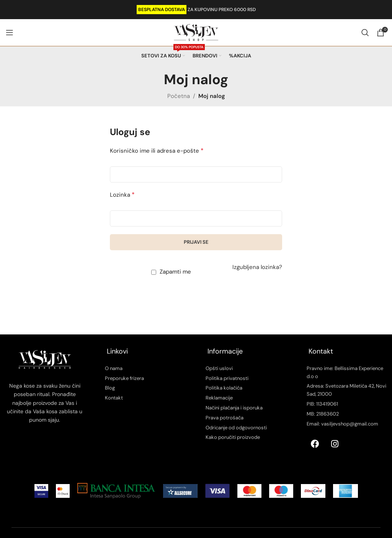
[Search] (365, 33)
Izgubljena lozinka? (257, 267)
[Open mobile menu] (10, 33)
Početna (179, 96)
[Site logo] (196, 32)
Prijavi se (196, 242)
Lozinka (122, 195)
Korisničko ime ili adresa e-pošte (157, 151)
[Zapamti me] (154, 272)
